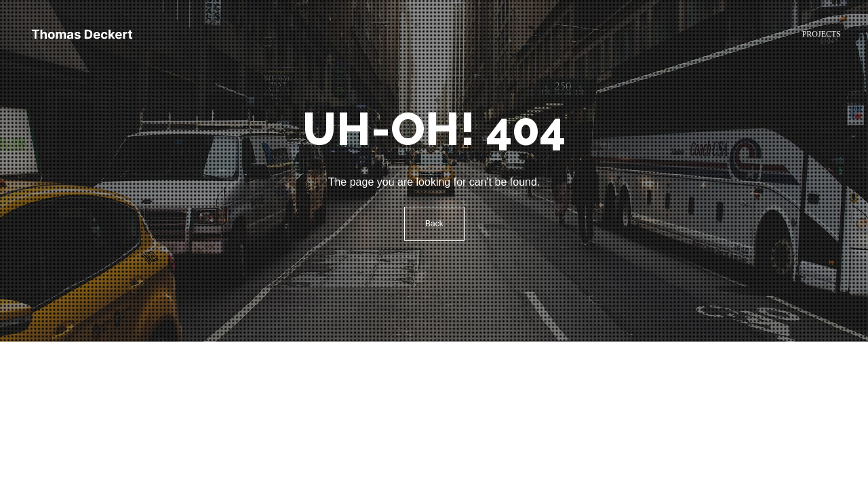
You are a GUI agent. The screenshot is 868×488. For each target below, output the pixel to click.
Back (434, 224)
